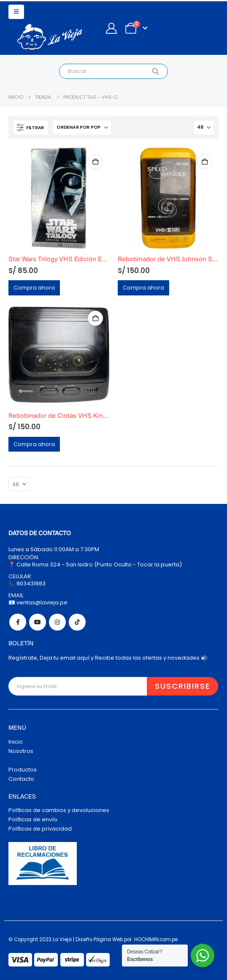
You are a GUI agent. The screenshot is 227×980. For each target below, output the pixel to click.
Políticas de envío (33, 819)
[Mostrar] (204, 127)
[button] (16, 12)
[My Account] (111, 28)
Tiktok (77, 622)
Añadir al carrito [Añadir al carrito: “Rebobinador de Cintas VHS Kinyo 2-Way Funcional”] (95, 318)
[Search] (155, 71)
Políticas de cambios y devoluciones (59, 810)
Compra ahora (34, 288)
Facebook (18, 622)
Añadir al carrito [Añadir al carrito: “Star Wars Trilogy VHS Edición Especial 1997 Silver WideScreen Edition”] (95, 162)
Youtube (38, 622)
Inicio (16, 742)
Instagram (57, 622)
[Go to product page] (59, 198)
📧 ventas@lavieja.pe (38, 602)
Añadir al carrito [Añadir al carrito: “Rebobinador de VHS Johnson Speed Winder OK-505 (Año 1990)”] (205, 162)
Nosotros (21, 751)
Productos (23, 770)
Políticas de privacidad (40, 829)
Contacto (21, 779)
